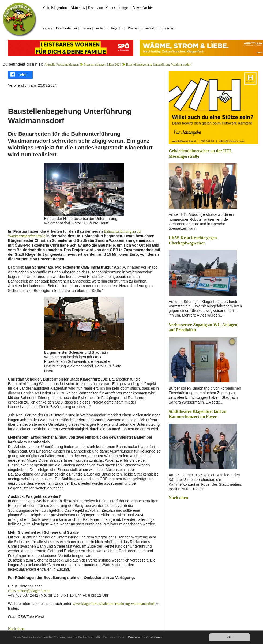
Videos (48, 28)
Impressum (166, 28)
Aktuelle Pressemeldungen (62, 65)
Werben (134, 28)
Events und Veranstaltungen (109, 8)
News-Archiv (143, 8)
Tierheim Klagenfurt (109, 28)
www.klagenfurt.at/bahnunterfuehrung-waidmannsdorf (114, 604)
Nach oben (16, 629)
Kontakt (148, 28)
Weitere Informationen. (145, 637)
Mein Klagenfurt (55, 8)
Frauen (86, 28)
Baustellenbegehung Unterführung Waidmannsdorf (159, 65)
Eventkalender (67, 28)
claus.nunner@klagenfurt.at (29, 591)
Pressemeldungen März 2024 (102, 65)
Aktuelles (78, 8)
